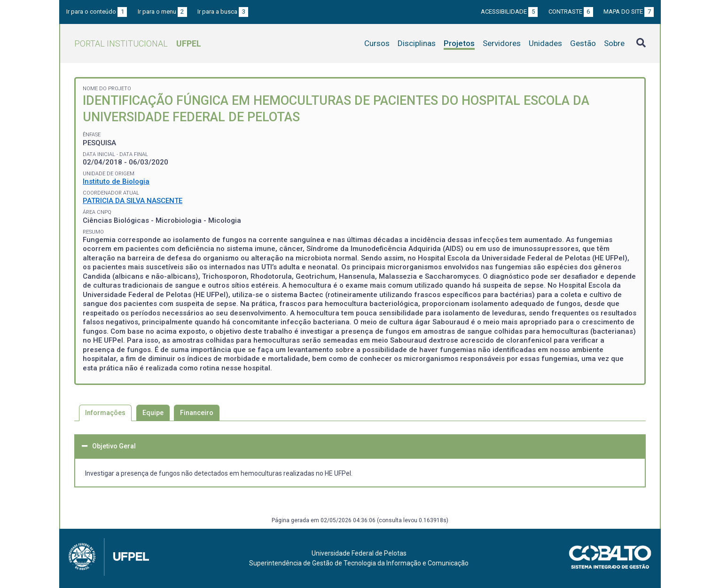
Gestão (583, 43)
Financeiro (197, 413)
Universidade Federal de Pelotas (359, 553)
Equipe (153, 413)
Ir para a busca (223, 12)
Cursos (377, 43)
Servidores (502, 43)
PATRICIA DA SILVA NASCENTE (133, 201)
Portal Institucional (138, 43)
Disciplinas (417, 43)
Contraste (571, 12)
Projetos (459, 43)
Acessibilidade (509, 12)
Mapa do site (629, 12)
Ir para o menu (162, 12)
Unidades (545, 43)
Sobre (614, 43)
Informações (105, 413)
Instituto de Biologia (116, 181)
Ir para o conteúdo (97, 12)
